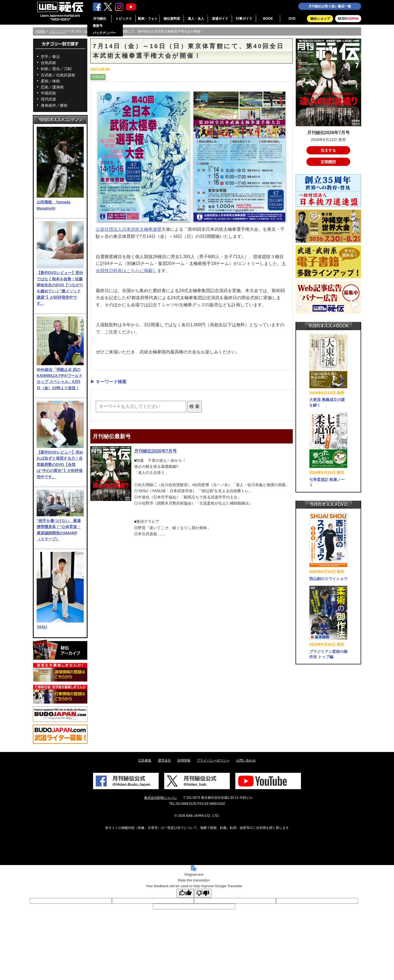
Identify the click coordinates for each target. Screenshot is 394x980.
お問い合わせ (246, 760)
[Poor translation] (203, 893)
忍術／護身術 (52, 87)
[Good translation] (185, 893)
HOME (40, 31)
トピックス (124, 19)
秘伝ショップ (320, 19)
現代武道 (48, 99)
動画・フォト (148, 19)
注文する (328, 150)
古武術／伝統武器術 (58, 75)
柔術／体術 (50, 81)
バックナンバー (104, 33)
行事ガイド (244, 19)
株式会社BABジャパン (161, 798)
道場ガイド (220, 19)
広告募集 (145, 760)
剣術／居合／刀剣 (56, 69)
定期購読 (328, 162)
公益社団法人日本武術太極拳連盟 (129, 229)
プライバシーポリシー (213, 760)
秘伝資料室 (172, 19)
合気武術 (48, 63)
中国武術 (48, 93)
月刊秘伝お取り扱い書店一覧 (330, 6)
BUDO (348, 19)
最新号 (98, 26)
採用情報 (184, 760)
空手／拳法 (50, 57)
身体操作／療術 (54, 105)
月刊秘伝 (100, 19)
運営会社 (164, 760)
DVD (292, 19)
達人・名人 (196, 19)
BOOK (268, 19)
